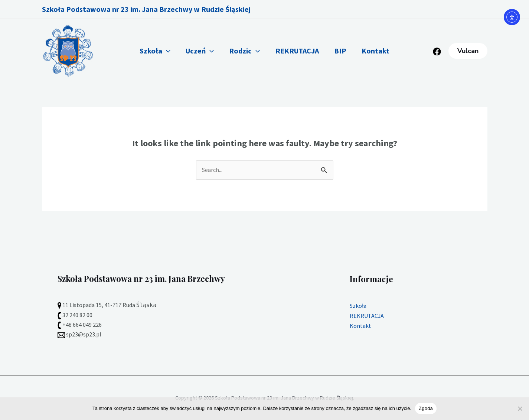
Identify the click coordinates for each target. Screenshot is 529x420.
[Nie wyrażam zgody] (520, 408)
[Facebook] (437, 52)
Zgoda (426, 408)
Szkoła (149, 51)
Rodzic (243, 51)
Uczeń (196, 51)
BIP (344, 51)
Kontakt (382, 51)
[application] (160, 51)
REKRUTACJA (298, 51)
